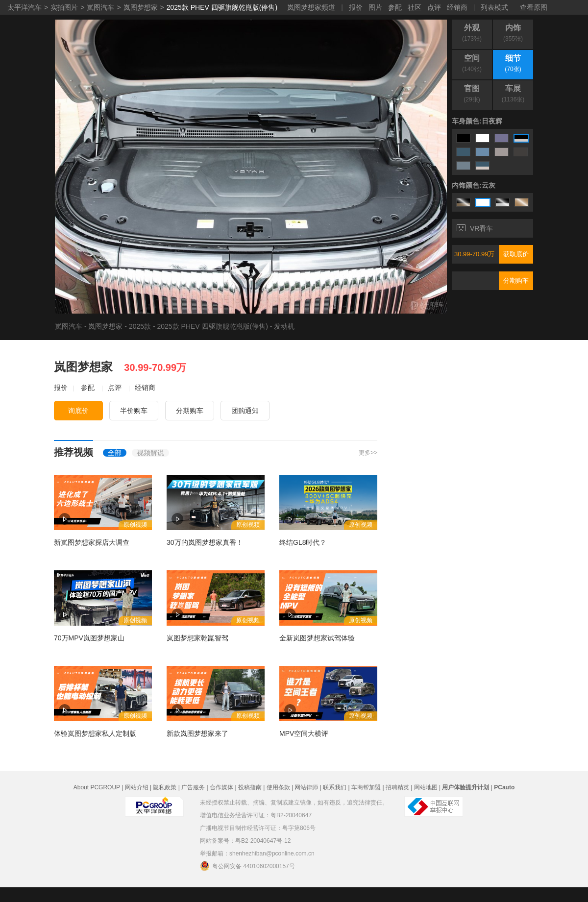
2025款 (140, 326)
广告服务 (193, 787)
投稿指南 (250, 787)
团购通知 (245, 411)
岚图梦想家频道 (311, 7)
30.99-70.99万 (474, 254)
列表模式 (494, 7)
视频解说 (150, 453)
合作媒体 (221, 787)
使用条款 (278, 787)
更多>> (368, 453)
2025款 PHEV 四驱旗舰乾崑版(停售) (222, 7)
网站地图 (426, 787)
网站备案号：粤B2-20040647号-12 (245, 841)
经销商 (457, 7)
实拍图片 (64, 7)
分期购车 (516, 280)
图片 (375, 7)
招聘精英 (397, 787)
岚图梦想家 (141, 7)
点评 (434, 7)
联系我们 (335, 787)
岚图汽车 (100, 7)
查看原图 (534, 7)
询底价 (78, 411)
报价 (356, 7)
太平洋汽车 (24, 7)
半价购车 (134, 411)
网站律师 (306, 787)
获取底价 (516, 254)
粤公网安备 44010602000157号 (247, 866)
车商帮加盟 (366, 787)
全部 (115, 453)
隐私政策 (165, 787)
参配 (395, 7)
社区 (415, 7)
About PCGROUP (97, 787)
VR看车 (475, 228)
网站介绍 (137, 787)
